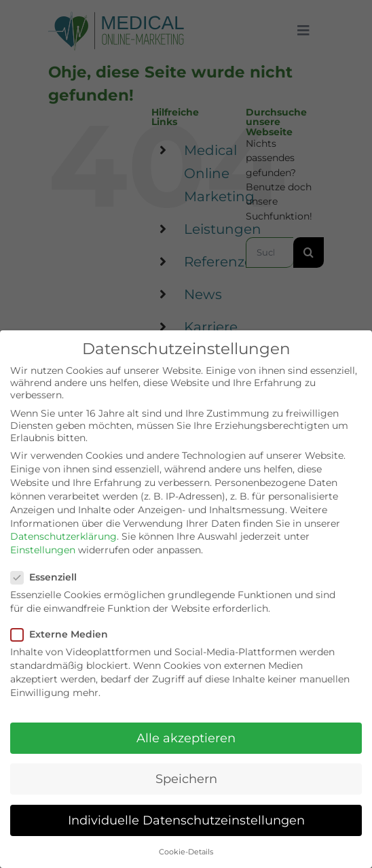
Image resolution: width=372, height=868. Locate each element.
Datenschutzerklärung (63, 536)
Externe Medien (65, 634)
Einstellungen (43, 550)
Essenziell (49, 577)
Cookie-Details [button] (186, 852)
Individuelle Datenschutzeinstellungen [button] (186, 820)
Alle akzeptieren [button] (186, 738)
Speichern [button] (186, 779)
